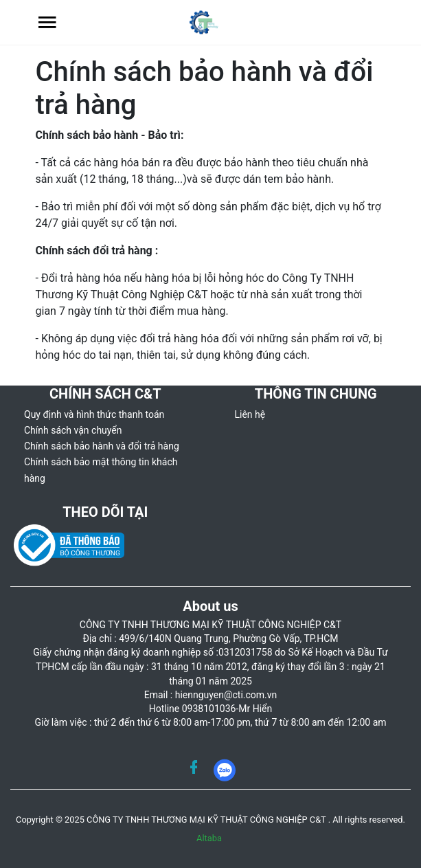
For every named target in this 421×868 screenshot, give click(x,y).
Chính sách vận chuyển (73, 430)
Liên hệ (250, 414)
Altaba (209, 838)
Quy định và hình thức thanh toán (94, 414)
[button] (47, 22)
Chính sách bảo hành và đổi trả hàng (102, 446)
